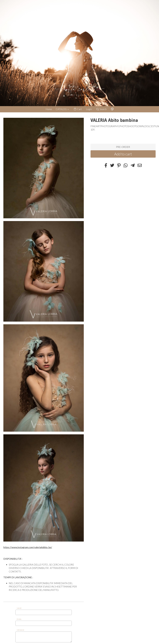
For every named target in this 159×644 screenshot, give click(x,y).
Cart (78, 109)
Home (49, 109)
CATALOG (63, 109)
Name (19, 608)
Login (89, 109)
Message (21, 630)
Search (101, 109)
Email (19, 619)
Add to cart (123, 154)
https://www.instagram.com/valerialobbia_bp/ (28, 547)
